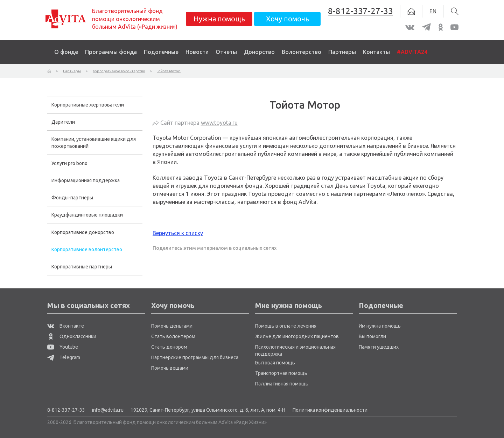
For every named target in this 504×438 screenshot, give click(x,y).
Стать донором (169, 347)
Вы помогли (372, 336)
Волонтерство (302, 52)
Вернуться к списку (178, 233)
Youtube (63, 347)
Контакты (376, 52)
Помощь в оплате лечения (286, 326)
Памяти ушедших (379, 347)
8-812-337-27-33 (66, 410)
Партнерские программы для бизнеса (195, 357)
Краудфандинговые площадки (87, 215)
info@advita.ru (108, 410)
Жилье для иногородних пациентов (297, 336)
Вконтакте (66, 326)
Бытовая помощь (275, 363)
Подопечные (161, 52)
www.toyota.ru (219, 123)
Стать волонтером (173, 336)
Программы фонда (111, 52)
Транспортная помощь (281, 373)
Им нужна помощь (380, 326)
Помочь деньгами (172, 326)
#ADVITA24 (412, 52)
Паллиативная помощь (282, 384)
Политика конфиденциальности (330, 410)
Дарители (63, 122)
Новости (197, 52)
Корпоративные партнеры (82, 267)
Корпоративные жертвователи (88, 105)
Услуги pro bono (69, 163)
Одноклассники (72, 336)
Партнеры (342, 52)
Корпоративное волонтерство (87, 249)
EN (433, 11)
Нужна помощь (219, 19)
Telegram (64, 357)
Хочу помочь (288, 19)
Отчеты (226, 52)
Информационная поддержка (86, 180)
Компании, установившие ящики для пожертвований (94, 143)
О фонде (66, 52)
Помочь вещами (170, 368)
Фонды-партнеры (72, 198)
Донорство (259, 52)
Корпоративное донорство (83, 232)
